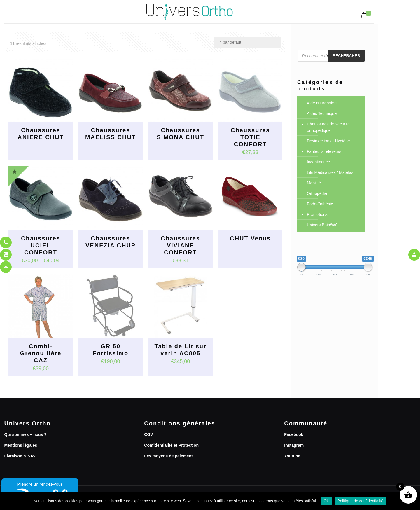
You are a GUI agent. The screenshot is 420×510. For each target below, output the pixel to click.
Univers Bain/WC (322, 225)
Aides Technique (322, 113)
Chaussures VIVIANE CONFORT (180, 245)
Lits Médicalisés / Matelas (330, 172)
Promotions (317, 214)
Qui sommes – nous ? (25, 434)
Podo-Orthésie (320, 204)
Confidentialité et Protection (171, 445)
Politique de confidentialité (360, 501)
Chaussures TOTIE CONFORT (250, 137)
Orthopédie (317, 193)
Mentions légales (21, 445)
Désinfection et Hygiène (328, 141)
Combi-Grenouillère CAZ (41, 353)
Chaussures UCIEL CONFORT (41, 245)
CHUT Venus (250, 238)
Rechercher (346, 56)
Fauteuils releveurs (324, 151)
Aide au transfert (322, 103)
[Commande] (247, 42)
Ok (326, 501)
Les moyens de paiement (168, 456)
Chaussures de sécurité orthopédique (328, 127)
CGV (148, 434)
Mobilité (314, 183)
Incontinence (318, 162)
